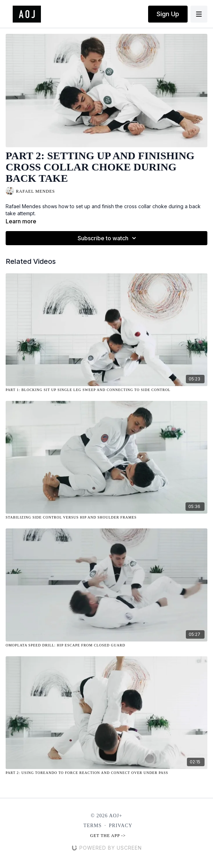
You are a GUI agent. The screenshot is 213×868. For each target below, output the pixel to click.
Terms (93, 826)
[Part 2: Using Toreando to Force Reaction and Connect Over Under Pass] (107, 773)
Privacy (121, 826)
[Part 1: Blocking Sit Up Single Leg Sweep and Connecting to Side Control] (107, 390)
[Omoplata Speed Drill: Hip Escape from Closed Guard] (107, 645)
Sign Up (168, 14)
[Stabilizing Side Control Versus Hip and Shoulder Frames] (107, 517)
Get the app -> (108, 836)
